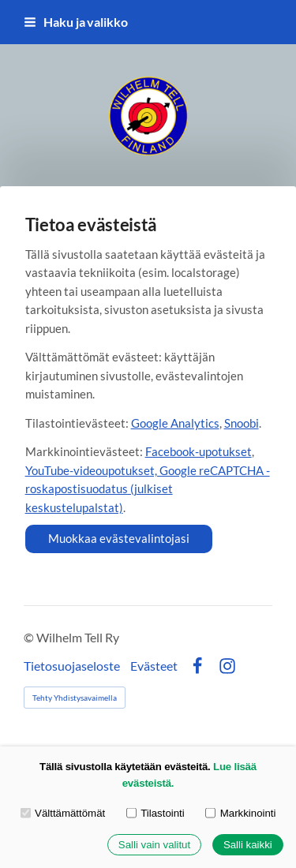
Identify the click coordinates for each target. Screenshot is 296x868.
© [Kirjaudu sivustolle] (30, 637)
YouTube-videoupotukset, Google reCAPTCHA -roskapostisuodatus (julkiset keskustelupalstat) (148, 489)
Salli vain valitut (154, 845)
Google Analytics (175, 423)
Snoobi (242, 423)
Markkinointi (240, 812)
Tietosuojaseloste (72, 666)
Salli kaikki (248, 845)
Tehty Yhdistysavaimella (75, 698)
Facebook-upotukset (199, 451)
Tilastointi (155, 812)
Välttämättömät (63, 812)
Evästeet (154, 666)
